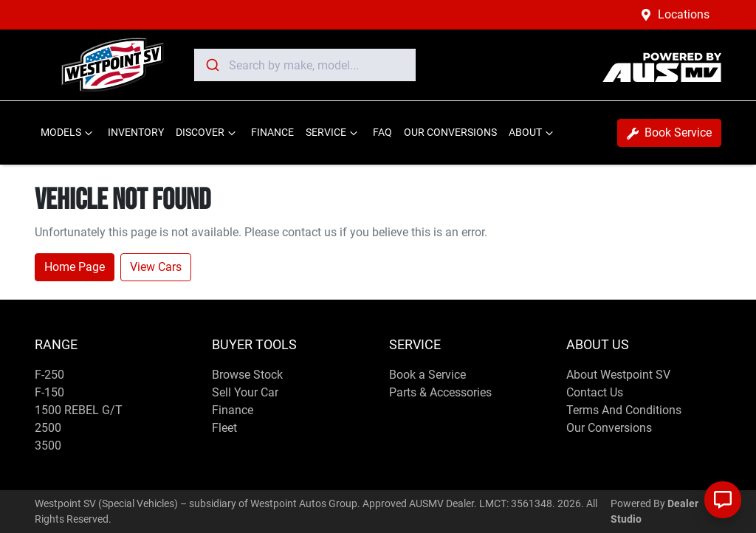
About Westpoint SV (618, 375)
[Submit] (212, 65)
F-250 (49, 375)
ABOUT (533, 133)
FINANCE (272, 133)
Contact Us (595, 392)
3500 (48, 446)
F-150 (49, 392)
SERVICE (333, 133)
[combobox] (305, 65)
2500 (48, 428)
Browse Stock (247, 375)
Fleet (224, 428)
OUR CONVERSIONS (450, 133)
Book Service (669, 133)
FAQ (382, 133)
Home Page (75, 267)
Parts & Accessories (440, 392)
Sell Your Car (245, 392)
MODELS (68, 133)
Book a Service (427, 375)
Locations (684, 14)
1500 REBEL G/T (79, 410)
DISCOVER (207, 133)
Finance (233, 410)
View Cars (156, 267)
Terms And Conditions (624, 410)
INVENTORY (136, 133)
